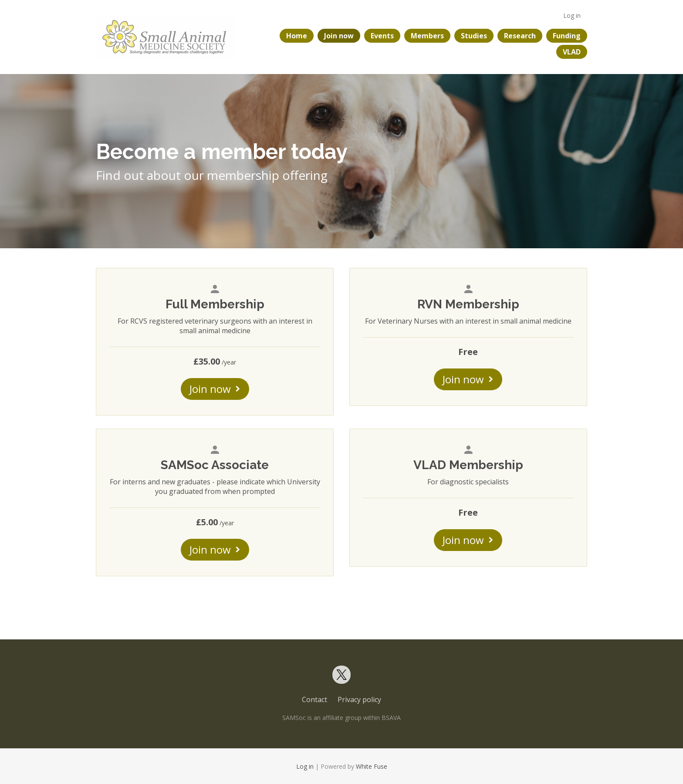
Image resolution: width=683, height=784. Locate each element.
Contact (314, 700)
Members (427, 36)
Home (297, 36)
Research (520, 36)
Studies (474, 36)
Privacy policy (359, 700)
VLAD (572, 52)
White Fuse (372, 766)
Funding (567, 36)
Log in (572, 15)
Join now (339, 36)
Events (382, 36)
